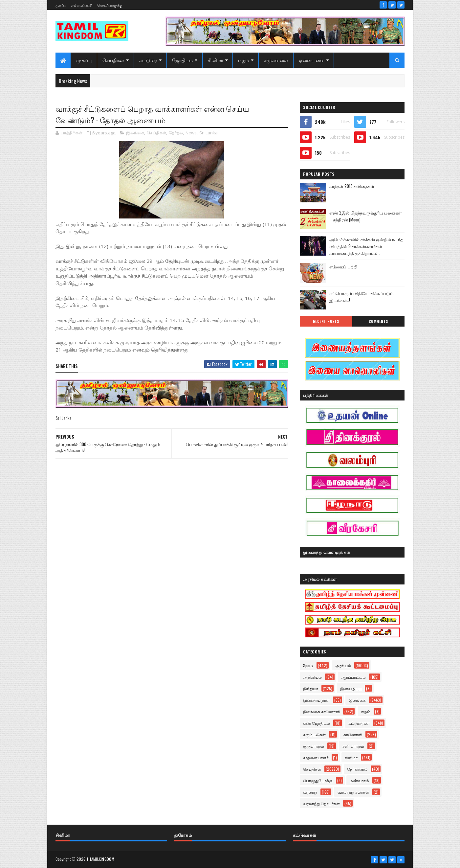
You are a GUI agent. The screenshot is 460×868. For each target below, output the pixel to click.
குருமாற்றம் (314, 746)
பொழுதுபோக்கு (318, 780)
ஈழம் (244, 60)
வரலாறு (310, 792)
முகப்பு (61, 5)
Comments (378, 321)
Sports (308, 665)
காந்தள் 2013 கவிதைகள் (352, 186)
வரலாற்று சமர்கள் (353, 792)
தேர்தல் (176, 133)
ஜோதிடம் (183, 60)
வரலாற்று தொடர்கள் (321, 803)
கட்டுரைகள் (359, 723)
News (191, 133)
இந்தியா (311, 688)
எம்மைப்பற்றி (82, 5)
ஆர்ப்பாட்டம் (353, 677)
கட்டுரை (148, 60)
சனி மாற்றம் (353, 746)
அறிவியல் (312, 677)
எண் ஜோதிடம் (317, 723)
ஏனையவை (312, 60)
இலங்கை (135, 133)
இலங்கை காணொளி (321, 711)
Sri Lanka (208, 133)
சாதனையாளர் (316, 757)
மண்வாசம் (359, 780)
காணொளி (353, 734)
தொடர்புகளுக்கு (110, 5)
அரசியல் (343, 665)
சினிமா (216, 60)
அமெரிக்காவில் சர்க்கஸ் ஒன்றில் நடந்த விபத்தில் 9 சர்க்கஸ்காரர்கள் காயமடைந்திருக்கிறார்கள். (366, 246)
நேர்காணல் (357, 769)
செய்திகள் (113, 60)
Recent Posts (326, 321)
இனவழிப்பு (351, 688)
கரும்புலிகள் (314, 734)
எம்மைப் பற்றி (343, 266)
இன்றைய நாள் (316, 700)
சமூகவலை (276, 60)
